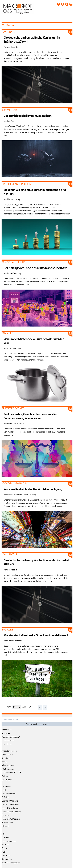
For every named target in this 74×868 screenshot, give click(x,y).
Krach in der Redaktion (11, 812)
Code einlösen (8, 741)
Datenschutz (7, 859)
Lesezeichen (7, 744)
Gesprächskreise (9, 841)
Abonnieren (7, 730)
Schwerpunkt (7, 823)
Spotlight (6, 758)
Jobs (3, 834)
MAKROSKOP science (11, 819)
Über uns (5, 838)
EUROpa (5, 797)
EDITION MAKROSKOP (11, 773)
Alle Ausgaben (8, 765)
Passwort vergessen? (11, 737)
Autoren (5, 845)
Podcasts (5, 776)
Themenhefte (7, 755)
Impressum (6, 856)
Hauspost (6, 815)
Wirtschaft (6, 787)
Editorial (5, 826)
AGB (4, 852)
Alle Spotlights (8, 769)
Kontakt (5, 848)
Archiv (4, 762)
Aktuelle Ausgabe (9, 751)
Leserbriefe (7, 780)
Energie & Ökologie (10, 801)
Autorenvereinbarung (11, 863)
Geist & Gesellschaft (10, 808)
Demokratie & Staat (10, 805)
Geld (4, 790)
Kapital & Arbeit (9, 794)
